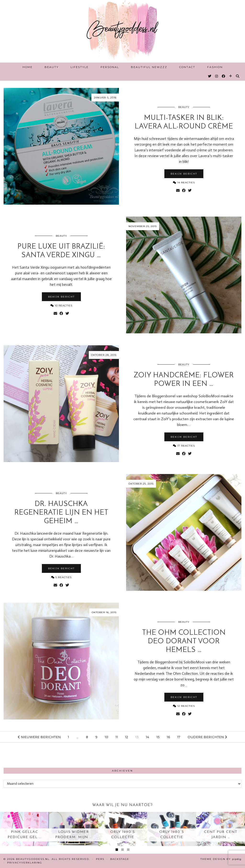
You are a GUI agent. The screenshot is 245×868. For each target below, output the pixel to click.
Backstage (120, 859)
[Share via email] (178, 191)
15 (158, 737)
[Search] (238, 76)
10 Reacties (61, 306)
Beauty (52, 67)
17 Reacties (184, 446)
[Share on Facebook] (184, 191)
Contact (187, 67)
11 (117, 737)
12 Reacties (184, 706)
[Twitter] (210, 76)
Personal (110, 67)
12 (127, 737)
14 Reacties (184, 183)
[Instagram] (217, 76)
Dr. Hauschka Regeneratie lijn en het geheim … (61, 513)
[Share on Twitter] (190, 191)
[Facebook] (224, 76)
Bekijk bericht (184, 174)
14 (148, 737)
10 (107, 737)
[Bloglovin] (231, 76)
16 (168, 737)
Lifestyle (80, 67)
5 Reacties (61, 577)
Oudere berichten (207, 737)
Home (28, 67)
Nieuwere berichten (39, 737)
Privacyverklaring (25, 863)
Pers (100, 859)
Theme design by (221, 859)
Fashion (215, 67)
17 (179, 737)
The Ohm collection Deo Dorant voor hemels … (184, 642)
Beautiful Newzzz (149, 67)
